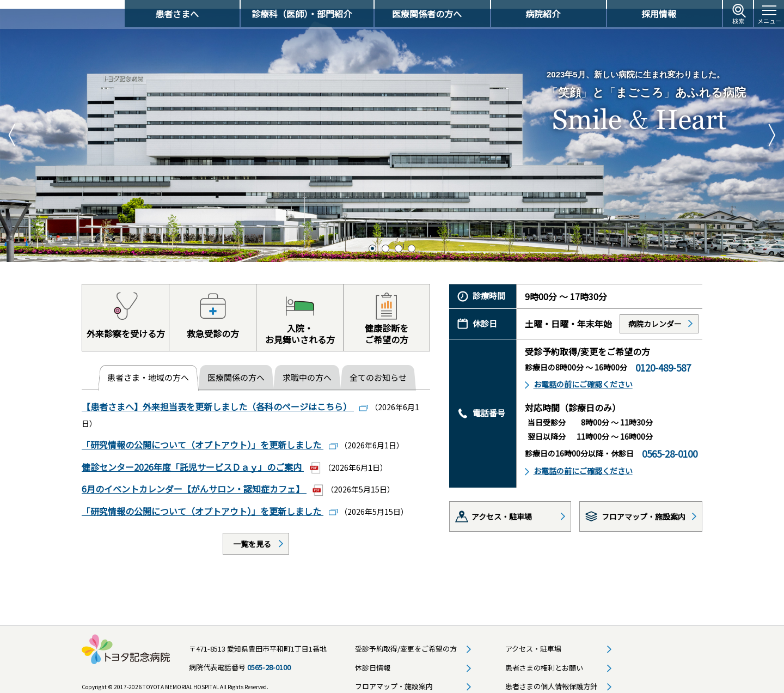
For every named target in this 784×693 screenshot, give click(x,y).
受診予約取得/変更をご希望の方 (406, 639)
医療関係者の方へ (427, 14)
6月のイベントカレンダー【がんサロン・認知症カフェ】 (194, 480)
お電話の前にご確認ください (583, 376)
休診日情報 (373, 658)
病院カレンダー (655, 315)
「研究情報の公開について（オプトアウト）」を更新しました (203, 436)
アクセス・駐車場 (502, 508)
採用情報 (659, 14)
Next (770, 127)
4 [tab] (412, 240)
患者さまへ (177, 14)
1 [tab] (372, 240)
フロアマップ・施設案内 (644, 508)
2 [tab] (385, 240)
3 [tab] (399, 240)
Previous (14, 127)
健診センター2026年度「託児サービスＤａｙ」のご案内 (193, 458)
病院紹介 (543, 14)
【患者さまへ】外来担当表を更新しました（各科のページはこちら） (218, 398)
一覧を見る (252, 534)
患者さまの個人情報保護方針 (551, 677)
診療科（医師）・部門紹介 (302, 14)
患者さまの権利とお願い (544, 658)
